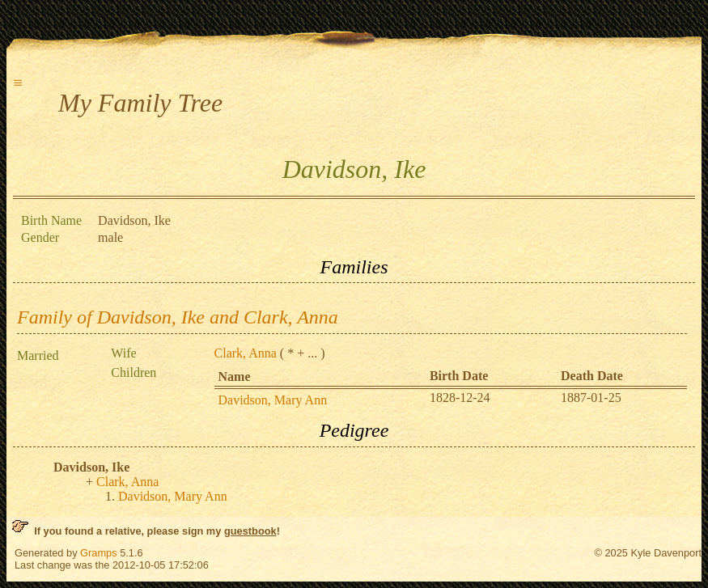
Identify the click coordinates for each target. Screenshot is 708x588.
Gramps (99, 553)
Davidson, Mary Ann (273, 400)
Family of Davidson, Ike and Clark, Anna (178, 317)
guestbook (250, 531)
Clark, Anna (246, 353)
